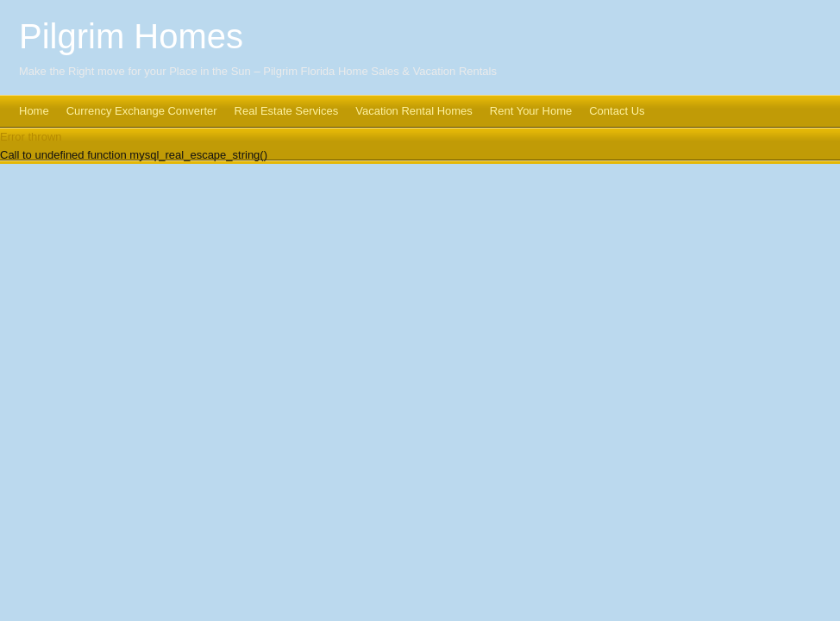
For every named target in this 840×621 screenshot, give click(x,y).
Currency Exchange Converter (142, 111)
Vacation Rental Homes (414, 111)
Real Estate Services (287, 111)
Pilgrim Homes (131, 36)
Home (34, 111)
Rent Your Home (531, 111)
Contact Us (617, 111)
